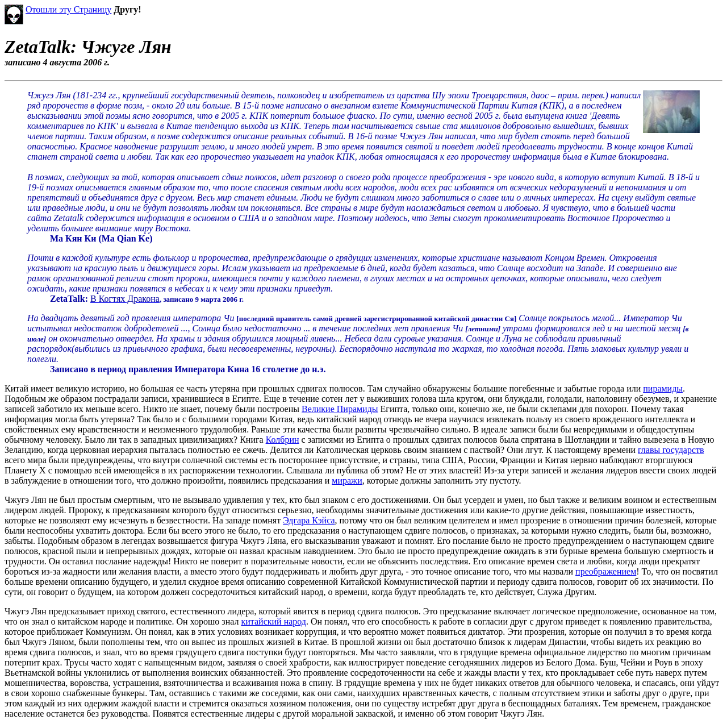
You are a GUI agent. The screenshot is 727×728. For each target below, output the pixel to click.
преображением (606, 571)
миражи (347, 481)
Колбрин (283, 440)
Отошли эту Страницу (68, 9)
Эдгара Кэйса (309, 520)
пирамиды (663, 388)
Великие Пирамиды (340, 409)
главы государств (671, 450)
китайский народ (273, 621)
